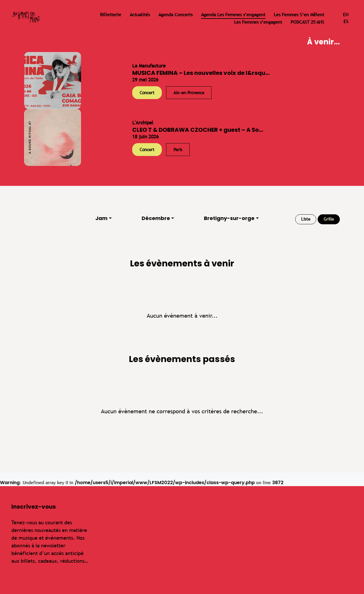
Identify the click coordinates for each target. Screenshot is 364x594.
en (346, 15)
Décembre (156, 218)
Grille (329, 219)
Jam (101, 218)
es (346, 21)
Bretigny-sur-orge (229, 218)
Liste (306, 219)
